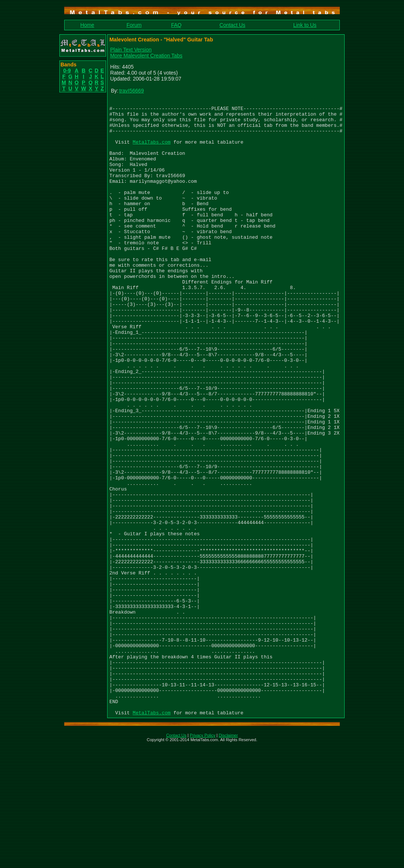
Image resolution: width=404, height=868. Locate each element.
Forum (134, 25)
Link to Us (305, 25)
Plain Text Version (131, 50)
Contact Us (232, 25)
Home (87, 25)
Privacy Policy (202, 858)
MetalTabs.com (151, 151)
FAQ (176, 25)
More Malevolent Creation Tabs (146, 56)
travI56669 (131, 91)
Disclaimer (228, 858)
